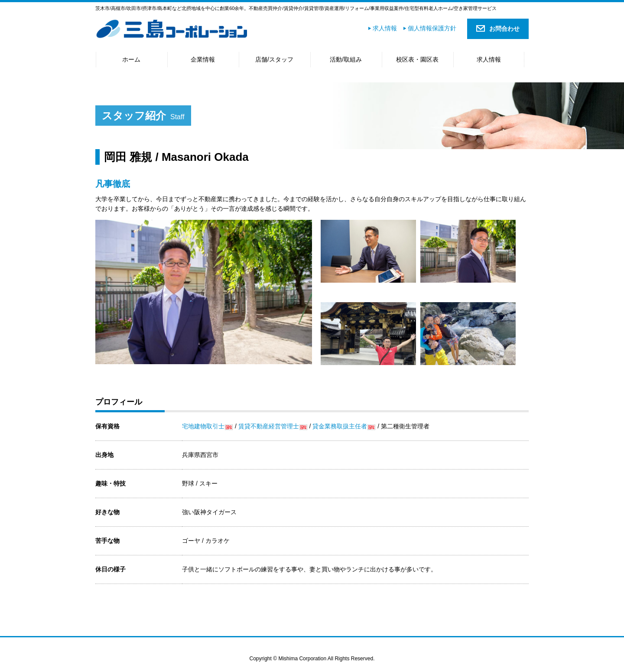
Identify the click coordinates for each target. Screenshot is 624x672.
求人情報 (385, 28)
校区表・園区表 (417, 59)
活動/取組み (346, 59)
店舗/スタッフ (274, 59)
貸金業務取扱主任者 (340, 426)
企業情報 (203, 59)
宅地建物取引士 (203, 426)
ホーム (131, 59)
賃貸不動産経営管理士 (269, 426)
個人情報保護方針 (432, 28)
